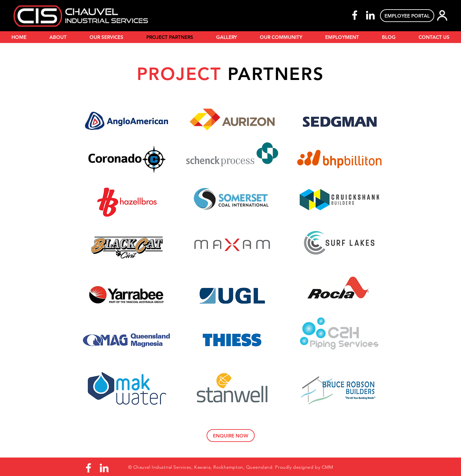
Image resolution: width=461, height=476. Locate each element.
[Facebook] (355, 15)
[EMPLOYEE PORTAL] (407, 16)
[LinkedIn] (370, 15)
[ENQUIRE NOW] (231, 436)
